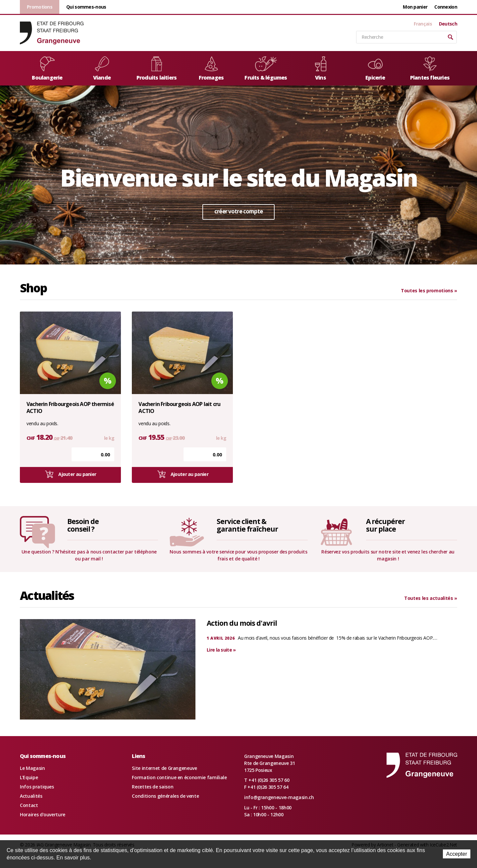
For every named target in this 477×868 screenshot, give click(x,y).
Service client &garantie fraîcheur (247, 525)
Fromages (211, 69)
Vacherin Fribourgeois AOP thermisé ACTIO (70, 408)
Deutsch (448, 24)
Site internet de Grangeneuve (164, 768)
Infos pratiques (37, 787)
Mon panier (415, 7)
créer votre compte (238, 211)
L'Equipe (29, 777)
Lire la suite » (221, 650)
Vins (321, 69)
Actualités (31, 796)
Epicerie (375, 69)
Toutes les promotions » (429, 290)
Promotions (40, 7)
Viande (102, 69)
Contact (29, 805)
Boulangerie (47, 69)
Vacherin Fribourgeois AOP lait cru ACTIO (179, 408)
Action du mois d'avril (242, 623)
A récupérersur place (385, 525)
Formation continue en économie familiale (179, 777)
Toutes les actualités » (431, 598)
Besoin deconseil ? (83, 525)
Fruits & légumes (266, 69)
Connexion (446, 7)
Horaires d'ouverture (43, 814)
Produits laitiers (157, 69)
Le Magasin (32, 768)
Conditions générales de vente (165, 796)
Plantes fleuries (430, 69)
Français (423, 24)
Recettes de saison (153, 787)
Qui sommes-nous (86, 7)
